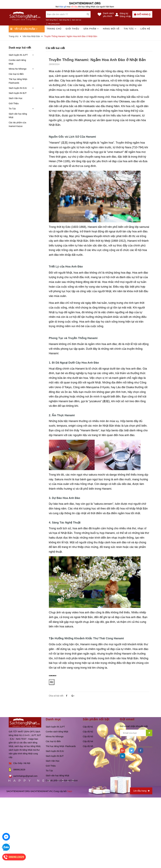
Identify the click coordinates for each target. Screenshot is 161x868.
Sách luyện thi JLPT (18, 55)
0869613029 (19, 770)
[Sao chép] (53, 676)
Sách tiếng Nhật (51, 20)
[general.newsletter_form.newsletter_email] (136, 733)
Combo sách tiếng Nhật (17, 62)
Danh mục (53, 719)
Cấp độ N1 (88, 727)
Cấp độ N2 (88, 732)
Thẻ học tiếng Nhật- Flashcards (18, 81)
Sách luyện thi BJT (18, 93)
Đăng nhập (125, 16)
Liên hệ (145, 29)
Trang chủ (54, 29)
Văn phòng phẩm (54, 24)
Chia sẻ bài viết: (56, 696)
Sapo (70, 791)
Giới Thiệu (14, 103)
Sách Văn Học (16, 98)
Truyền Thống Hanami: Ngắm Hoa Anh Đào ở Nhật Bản (97, 60)
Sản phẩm (91, 29)
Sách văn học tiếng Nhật (18, 116)
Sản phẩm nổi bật (96, 719)
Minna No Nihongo (18, 69)
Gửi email (127, 719)
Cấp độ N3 (88, 736)
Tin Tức (12, 109)
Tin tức (130, 29)
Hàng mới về (111, 29)
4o (52, 682)
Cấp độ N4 (88, 741)
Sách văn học (77, 20)
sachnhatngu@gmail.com (25, 776)
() (144, 14)
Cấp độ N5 (88, 746)
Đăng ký (124, 13)
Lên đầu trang (142, 791)
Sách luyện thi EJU (18, 88)
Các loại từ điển (16, 74)
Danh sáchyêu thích (108, 15)
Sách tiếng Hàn (64, 20)
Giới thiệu (72, 29)
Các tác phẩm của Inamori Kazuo (17, 124)
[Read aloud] (50, 676)
